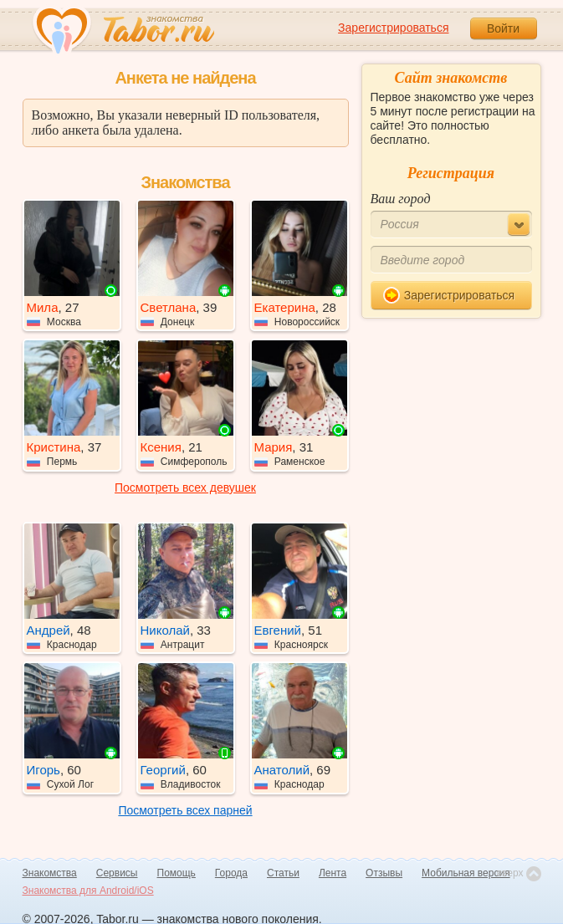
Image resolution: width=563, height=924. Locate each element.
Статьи (283, 873)
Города (231, 873)
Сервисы (117, 873)
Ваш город (401, 199)
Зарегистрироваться (393, 28)
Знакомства (50, 873)
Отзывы (384, 873)
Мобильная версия (466, 873)
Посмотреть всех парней (185, 810)
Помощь (177, 873)
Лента (333, 873)
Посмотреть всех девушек (185, 488)
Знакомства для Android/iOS (88, 891)
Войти (503, 28)
